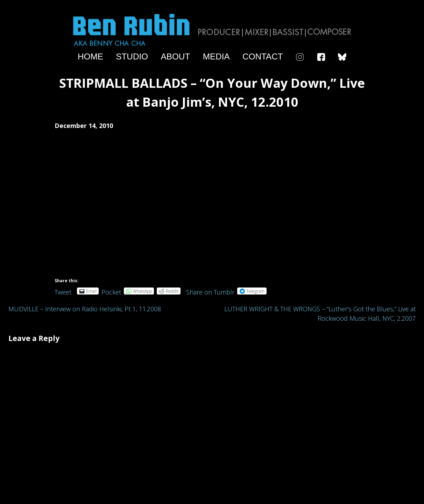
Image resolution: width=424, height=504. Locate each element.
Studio (132, 57)
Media (216, 57)
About (176, 57)
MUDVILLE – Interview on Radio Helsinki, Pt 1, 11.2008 (85, 309)
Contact (263, 57)
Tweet (63, 291)
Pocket (111, 292)
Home (90, 57)
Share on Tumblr (210, 291)
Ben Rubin (212, 29)
